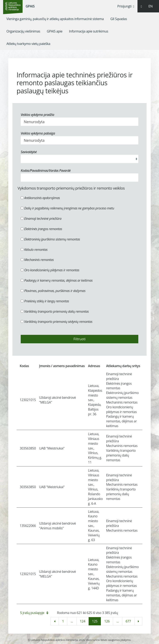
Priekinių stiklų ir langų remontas (45, 301)
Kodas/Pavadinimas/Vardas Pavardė (46, 171)
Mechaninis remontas (37, 260)
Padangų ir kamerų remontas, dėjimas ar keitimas (57, 280)
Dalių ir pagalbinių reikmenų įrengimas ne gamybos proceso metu (67, 208)
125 (95, 621)
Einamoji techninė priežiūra (41, 219)
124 (83, 621)
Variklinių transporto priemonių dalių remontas (55, 311)
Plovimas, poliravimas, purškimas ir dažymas (53, 291)
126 (107, 621)
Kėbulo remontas (34, 250)
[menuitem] (55, 19)
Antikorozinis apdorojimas (40, 198)
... (72, 621)
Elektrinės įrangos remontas (41, 229)
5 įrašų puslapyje (34, 613)
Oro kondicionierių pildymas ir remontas (50, 270)
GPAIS (30, 6)
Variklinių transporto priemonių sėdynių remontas (57, 322)
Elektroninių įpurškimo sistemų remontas (50, 239)
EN (151, 6)
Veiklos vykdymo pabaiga (38, 133)
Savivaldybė (29, 152)
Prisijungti (126, 6)
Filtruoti (79, 339)
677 (128, 621)
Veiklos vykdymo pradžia (37, 115)
